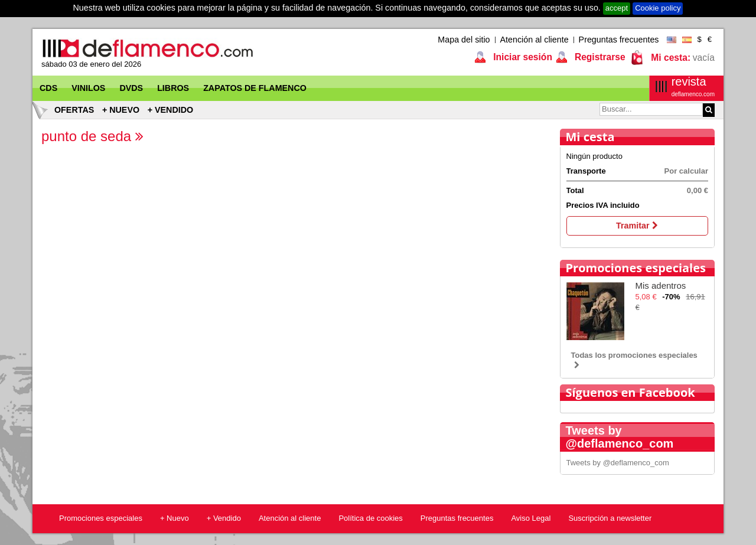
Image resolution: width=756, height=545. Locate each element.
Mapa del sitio (464, 40)
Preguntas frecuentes (619, 40)
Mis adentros (661, 285)
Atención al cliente (535, 40)
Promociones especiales (636, 268)
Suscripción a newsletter (610, 518)
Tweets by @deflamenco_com (618, 463)
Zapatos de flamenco (255, 88)
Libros (173, 88)
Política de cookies (370, 518)
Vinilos (88, 88)
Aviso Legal (531, 518)
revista (693, 87)
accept (617, 8)
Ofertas (74, 110)
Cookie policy (658, 8)
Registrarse (599, 57)
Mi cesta (590, 137)
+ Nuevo (121, 110)
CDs (48, 88)
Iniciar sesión (522, 57)
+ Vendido (170, 110)
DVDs (131, 88)
